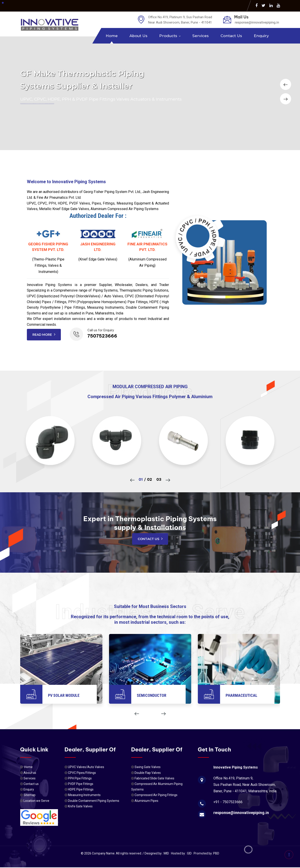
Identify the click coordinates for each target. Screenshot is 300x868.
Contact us (231, 36)
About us (138, 36)
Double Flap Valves (148, 773)
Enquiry (261, 36)
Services (201, 36)
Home (112, 36)
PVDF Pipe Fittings (81, 784)
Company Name (103, 853)
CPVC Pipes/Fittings (82, 773)
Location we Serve (36, 801)
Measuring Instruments (84, 795)
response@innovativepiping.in (241, 813)
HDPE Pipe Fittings (81, 789)
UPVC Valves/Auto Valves (86, 767)
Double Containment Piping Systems (94, 801)
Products (168, 36)
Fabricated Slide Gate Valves (154, 778)
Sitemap (29, 795)
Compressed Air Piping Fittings (156, 795)
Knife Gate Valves (80, 806)
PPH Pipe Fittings (80, 778)
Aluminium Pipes (146, 801)
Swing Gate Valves (148, 767)
